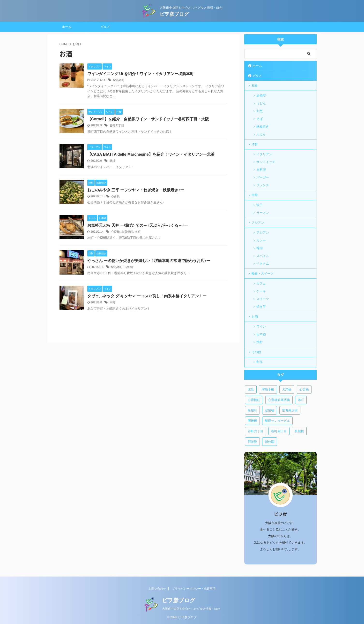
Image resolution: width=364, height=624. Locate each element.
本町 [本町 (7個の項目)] (301, 400)
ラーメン (263, 213)
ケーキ (261, 291)
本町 (138, 232)
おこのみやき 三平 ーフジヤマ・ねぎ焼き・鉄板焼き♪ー (136, 190)
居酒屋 (261, 96)
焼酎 (260, 342)
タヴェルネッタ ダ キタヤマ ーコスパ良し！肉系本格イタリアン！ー (147, 296)
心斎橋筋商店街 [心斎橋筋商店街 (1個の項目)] (279, 400)
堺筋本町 (119, 80)
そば (260, 119)
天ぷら (261, 134)
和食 (255, 86)
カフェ (261, 283)
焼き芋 (261, 307)
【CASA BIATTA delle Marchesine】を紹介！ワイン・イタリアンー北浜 (151, 154)
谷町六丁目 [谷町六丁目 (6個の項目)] (256, 431)
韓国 (260, 248)
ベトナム (263, 264)
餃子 (260, 205)
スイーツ (263, 299)
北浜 (112, 161)
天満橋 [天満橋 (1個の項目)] (287, 389)
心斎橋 (115, 196)
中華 (255, 195)
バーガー (263, 177)
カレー (261, 240)
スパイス (263, 256)
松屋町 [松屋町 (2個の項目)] (252, 410)
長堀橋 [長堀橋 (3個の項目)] (299, 431)
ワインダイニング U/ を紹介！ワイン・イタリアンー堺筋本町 (141, 74)
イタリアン (264, 154)
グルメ (105, 27)
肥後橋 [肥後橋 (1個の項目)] (252, 421)
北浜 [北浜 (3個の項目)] (251, 389)
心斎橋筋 (127, 232)
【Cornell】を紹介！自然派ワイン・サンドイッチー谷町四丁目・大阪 (148, 119)
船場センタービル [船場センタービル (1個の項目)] (277, 421)
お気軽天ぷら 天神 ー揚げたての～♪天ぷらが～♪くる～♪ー (138, 225)
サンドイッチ (266, 162)
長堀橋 (129, 267)
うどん (261, 103)
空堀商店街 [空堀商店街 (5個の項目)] (290, 410)
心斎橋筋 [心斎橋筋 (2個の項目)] (254, 400)
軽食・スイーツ (263, 273)
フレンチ (263, 185)
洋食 (255, 144)
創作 (260, 362)
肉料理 (261, 170)
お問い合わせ (157, 589)
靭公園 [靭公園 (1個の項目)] (270, 442)
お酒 (255, 317)
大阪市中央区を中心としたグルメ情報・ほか (191, 609)
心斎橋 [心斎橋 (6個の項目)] (304, 389)
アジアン (258, 223)
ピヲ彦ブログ (174, 13)
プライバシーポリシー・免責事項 (194, 589)
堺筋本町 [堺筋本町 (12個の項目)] (268, 389)
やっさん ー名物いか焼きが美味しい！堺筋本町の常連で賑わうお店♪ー (149, 261)
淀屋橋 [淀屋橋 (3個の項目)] (270, 410)
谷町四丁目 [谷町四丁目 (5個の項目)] (279, 431)
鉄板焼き (263, 127)
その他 (256, 352)
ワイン (261, 327)
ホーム (67, 27)
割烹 (260, 111)
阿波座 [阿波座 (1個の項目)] (252, 442)
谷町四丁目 (117, 125)
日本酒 (261, 334)
